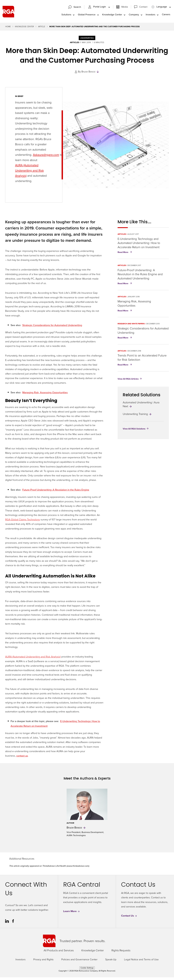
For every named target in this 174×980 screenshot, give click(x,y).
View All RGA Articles (128, 381)
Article (42, 29)
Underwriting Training (137, 417)
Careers (166, 16)
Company (134, 16)
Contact (143, 8)
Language (159, 8)
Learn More (72, 914)
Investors (150, 16)
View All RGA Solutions (134, 431)
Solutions (66, 16)
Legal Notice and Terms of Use (141, 962)
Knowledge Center (112, 16)
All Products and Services (59, 953)
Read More (125, 255)
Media (125, 8)
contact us (22, 758)
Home (8, 29)
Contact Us (129, 918)
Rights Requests (121, 953)
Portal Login (97, 8)
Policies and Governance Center (79, 962)
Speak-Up (111, 962)
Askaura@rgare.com (46, 157)
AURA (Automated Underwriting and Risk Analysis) (33, 659)
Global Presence (87, 16)
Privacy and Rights (43, 962)
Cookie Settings (87, 971)
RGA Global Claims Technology (23, 522)
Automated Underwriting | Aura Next (141, 407)
